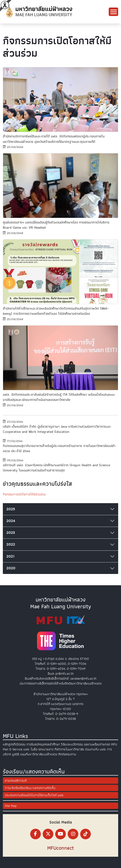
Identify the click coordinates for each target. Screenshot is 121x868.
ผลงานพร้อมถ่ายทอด (97, 744)
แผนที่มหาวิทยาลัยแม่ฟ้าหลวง (39, 754)
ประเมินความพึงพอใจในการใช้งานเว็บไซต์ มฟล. (34, 795)
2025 (11, 509)
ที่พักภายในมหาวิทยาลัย (69, 749)
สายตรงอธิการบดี (16, 781)
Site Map (11, 806)
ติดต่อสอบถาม (67, 754)
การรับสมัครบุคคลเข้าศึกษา (43, 744)
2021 (10, 556)
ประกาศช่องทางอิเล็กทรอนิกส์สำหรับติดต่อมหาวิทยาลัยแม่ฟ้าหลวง (61, 683)
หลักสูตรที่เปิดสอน (14, 744)
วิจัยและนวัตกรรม (72, 744)
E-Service (16, 749)
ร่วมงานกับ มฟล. (96, 749)
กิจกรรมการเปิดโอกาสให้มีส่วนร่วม (24, 494)
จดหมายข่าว (46, 749)
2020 (11, 568)
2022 (11, 544)
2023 (11, 533)
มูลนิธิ (16, 754)
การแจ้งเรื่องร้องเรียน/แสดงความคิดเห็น (30, 788)
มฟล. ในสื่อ (30, 749)
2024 (11, 521)
